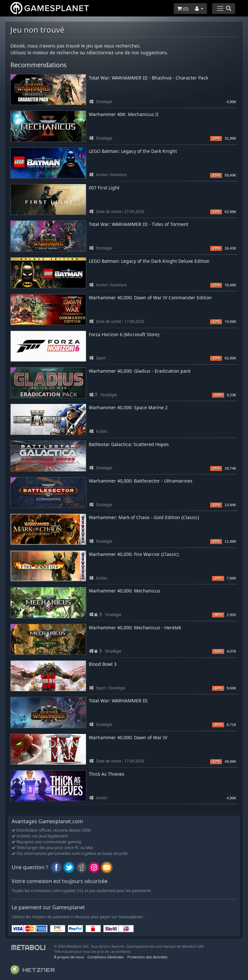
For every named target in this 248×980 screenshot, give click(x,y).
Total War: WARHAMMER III (118, 701)
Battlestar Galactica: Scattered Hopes (129, 444)
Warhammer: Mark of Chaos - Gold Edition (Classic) (144, 517)
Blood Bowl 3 (103, 664)
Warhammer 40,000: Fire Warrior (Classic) (134, 554)
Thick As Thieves (107, 774)
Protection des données (147, 957)
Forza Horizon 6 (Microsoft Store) (124, 334)
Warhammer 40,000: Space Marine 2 (128, 407)
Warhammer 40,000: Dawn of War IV (128, 737)
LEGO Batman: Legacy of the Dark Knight (133, 151)
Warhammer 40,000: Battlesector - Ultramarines (141, 481)
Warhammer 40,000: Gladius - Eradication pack (140, 371)
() (183, 9)
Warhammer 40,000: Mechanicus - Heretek (135, 628)
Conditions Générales (106, 957)
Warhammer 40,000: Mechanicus (124, 591)
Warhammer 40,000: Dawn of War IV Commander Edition (150, 298)
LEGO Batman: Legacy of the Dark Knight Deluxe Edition (149, 261)
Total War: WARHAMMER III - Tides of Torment (139, 224)
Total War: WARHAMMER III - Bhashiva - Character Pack (148, 78)
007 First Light (104, 188)
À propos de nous (69, 957)
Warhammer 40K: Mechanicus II (124, 114)
